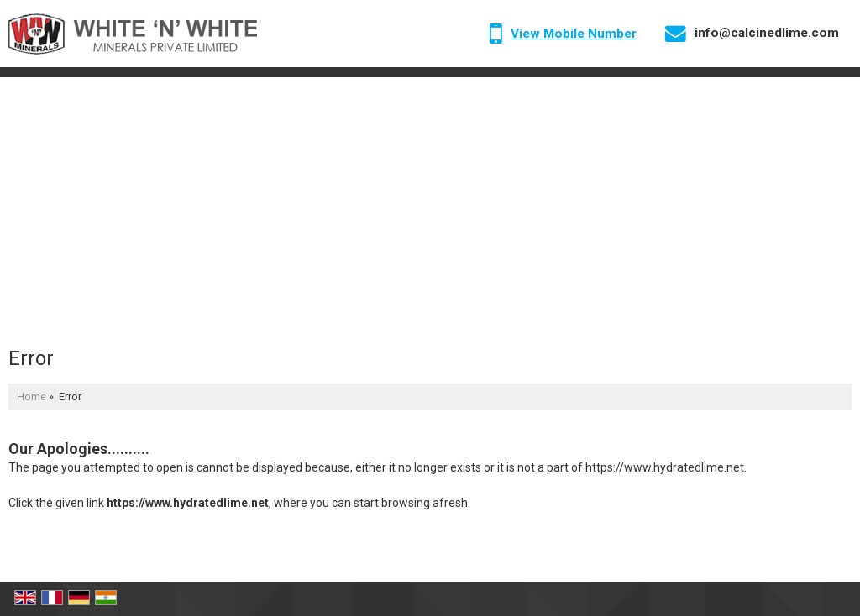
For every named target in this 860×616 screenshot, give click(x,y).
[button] (574, 34)
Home (31, 397)
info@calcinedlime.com (767, 33)
